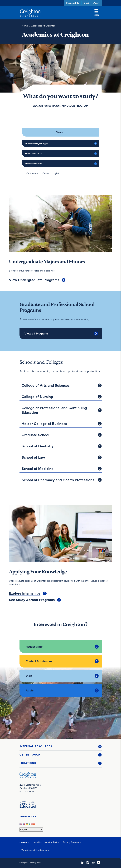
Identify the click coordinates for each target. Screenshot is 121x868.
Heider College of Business (44, 424)
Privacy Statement (72, 842)
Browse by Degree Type (36, 143)
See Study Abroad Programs (32, 600)
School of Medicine (38, 469)
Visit (86, 3)
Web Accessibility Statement (36, 850)
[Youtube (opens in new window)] (99, 863)
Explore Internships (25, 593)
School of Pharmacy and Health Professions (58, 480)
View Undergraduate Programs (34, 280)
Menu (96, 13)
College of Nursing (37, 397)
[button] (61, 746)
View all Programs (36, 334)
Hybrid (57, 173)
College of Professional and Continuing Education (54, 410)
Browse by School (33, 154)
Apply (96, 3)
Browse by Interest (34, 164)
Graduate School (35, 435)
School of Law (33, 457)
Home (25, 26)
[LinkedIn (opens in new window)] (83, 863)
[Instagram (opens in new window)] (93, 863)
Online (46, 173)
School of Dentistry (38, 446)
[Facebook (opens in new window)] (88, 863)
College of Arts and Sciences (46, 385)
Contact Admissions (39, 661)
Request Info (73, 3)
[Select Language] (31, 830)
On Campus (32, 173)
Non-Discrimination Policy (46, 842)
